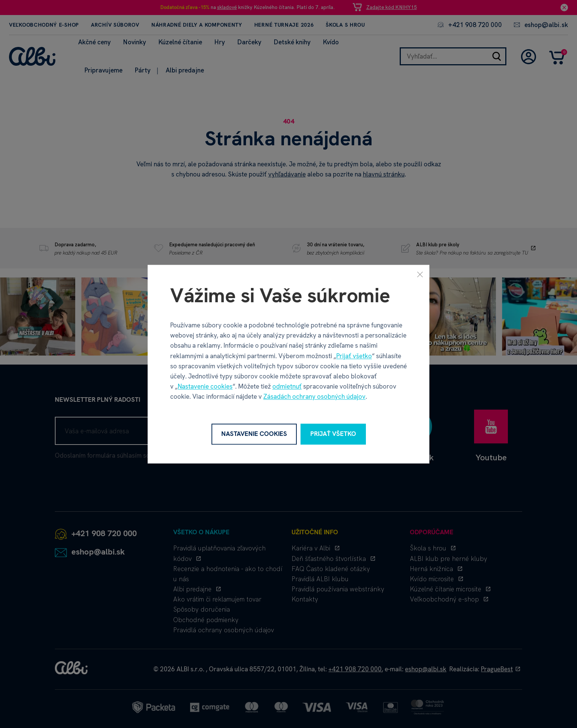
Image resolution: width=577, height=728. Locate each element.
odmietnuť (287, 387)
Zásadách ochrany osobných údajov (314, 397)
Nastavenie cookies (205, 387)
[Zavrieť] (420, 274)
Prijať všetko (354, 356)
